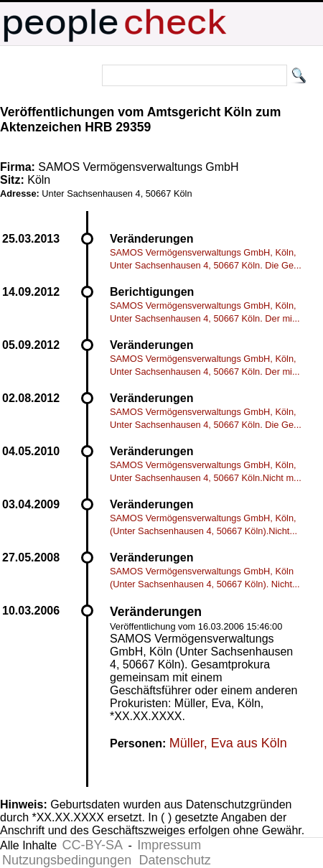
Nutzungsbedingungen (67, 860)
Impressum (169, 845)
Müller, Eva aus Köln (228, 743)
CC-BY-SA (93, 845)
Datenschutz (175, 860)
